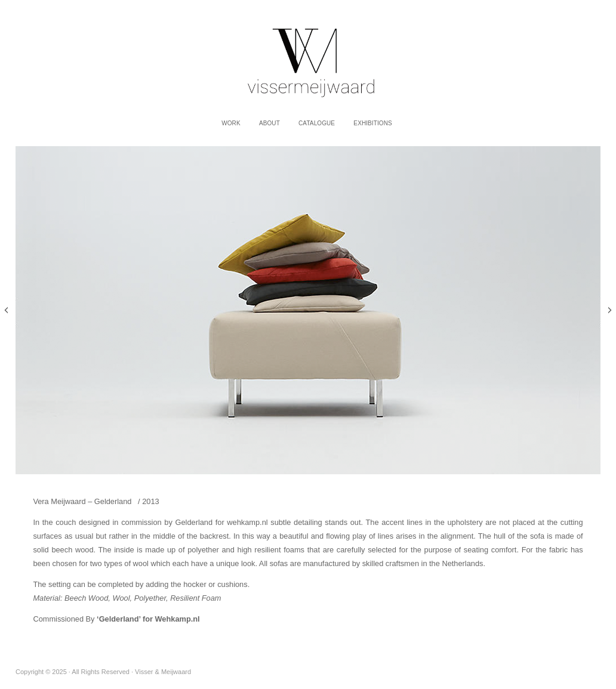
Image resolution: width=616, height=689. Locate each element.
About (269, 123)
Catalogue (317, 123)
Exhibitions (372, 123)
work (231, 123)
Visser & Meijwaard (308, 56)
